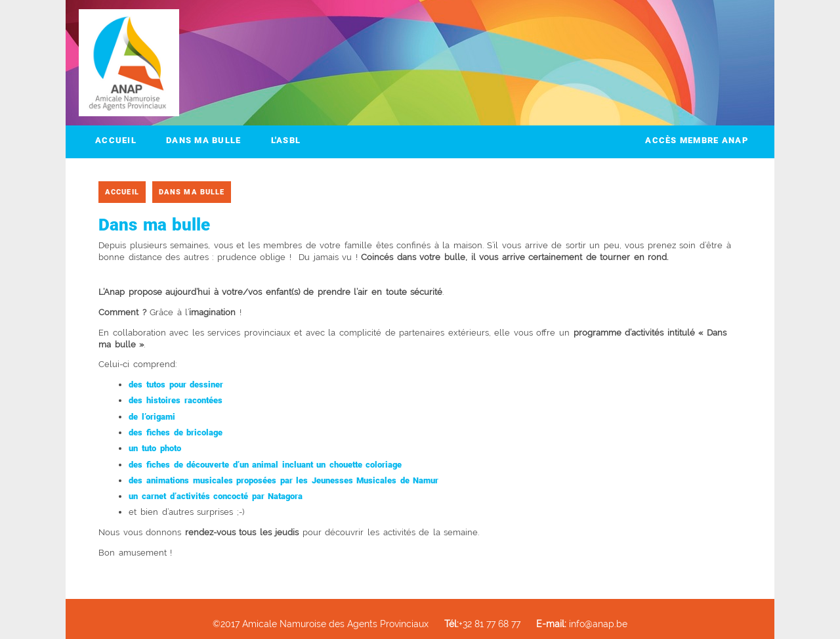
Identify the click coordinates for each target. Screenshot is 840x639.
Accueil (116, 140)
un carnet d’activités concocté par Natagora (216, 496)
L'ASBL (286, 140)
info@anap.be (582, 624)
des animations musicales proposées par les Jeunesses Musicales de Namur (283, 480)
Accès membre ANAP (697, 140)
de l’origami (152, 417)
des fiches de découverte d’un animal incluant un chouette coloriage (265, 465)
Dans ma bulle (204, 140)
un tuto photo (155, 448)
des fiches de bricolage (176, 432)
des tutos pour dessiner (176, 385)
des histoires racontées (175, 400)
